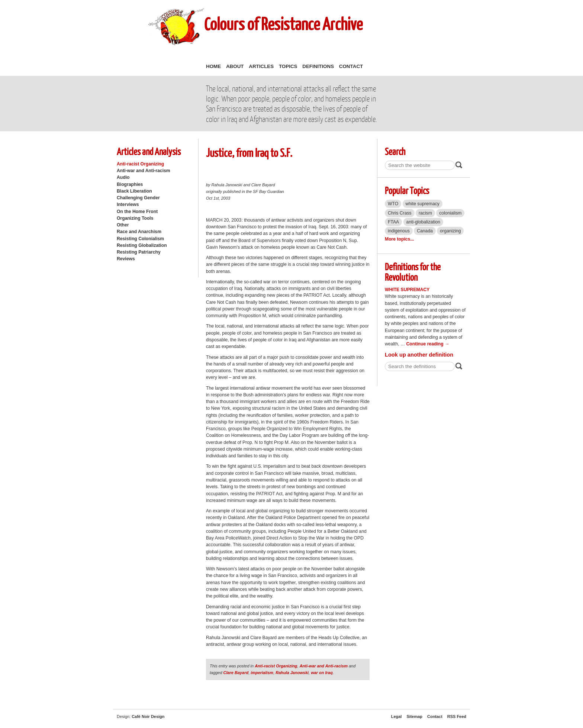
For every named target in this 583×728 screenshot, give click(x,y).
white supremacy (423, 204)
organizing (450, 231)
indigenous (399, 231)
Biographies (130, 184)
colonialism (450, 213)
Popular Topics (407, 190)
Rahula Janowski (292, 673)
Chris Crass (400, 213)
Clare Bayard (236, 673)
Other (123, 225)
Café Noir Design (148, 716)
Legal (397, 716)
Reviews (126, 259)
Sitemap (414, 716)
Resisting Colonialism (140, 239)
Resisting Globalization (142, 245)
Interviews (128, 204)
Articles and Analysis (149, 151)
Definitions (318, 66)
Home (213, 66)
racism (425, 213)
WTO (393, 204)
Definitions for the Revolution (413, 272)
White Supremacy (407, 290)
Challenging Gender (138, 198)
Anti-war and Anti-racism (144, 171)
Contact (351, 66)
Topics (288, 66)
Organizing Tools (135, 218)
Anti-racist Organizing (140, 164)
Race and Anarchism (139, 232)
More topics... (399, 239)
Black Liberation (134, 191)
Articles (261, 66)
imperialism (262, 673)
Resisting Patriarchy (139, 252)
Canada (425, 231)
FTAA (393, 222)
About (235, 66)
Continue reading (428, 344)
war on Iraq (322, 673)
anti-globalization (423, 222)
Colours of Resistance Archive (283, 24)
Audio (123, 177)
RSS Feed (457, 716)
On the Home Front (137, 212)
